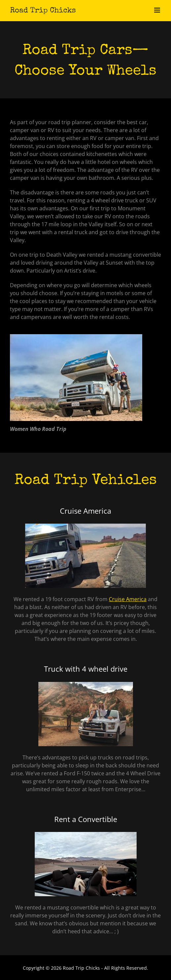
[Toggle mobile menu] (158, 10)
